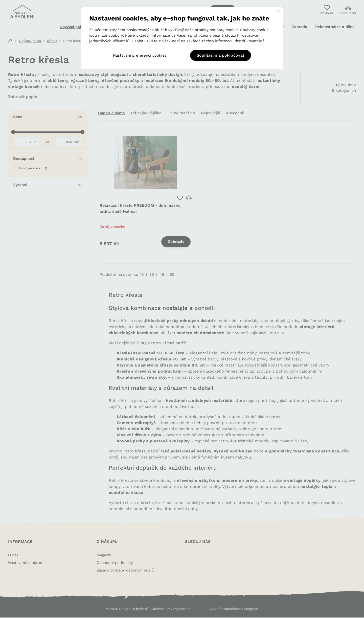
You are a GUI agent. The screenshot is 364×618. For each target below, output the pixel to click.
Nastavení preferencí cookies (140, 55)
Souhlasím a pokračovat (221, 55)
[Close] (279, 11)
